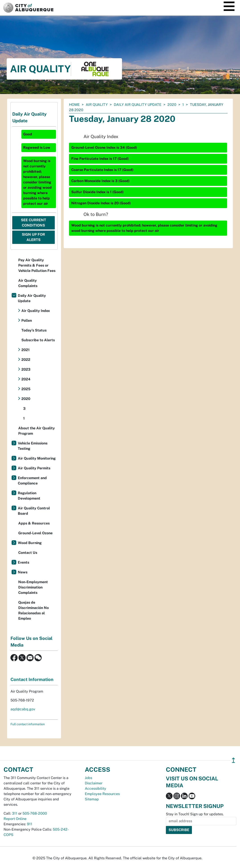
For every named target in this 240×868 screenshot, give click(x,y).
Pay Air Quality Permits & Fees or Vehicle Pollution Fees (37, 265)
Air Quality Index (36, 311)
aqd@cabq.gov (23, 709)
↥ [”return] (233, 760)
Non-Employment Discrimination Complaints (33, 587)
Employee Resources (102, 794)
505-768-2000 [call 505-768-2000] (35, 813)
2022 (26, 360)
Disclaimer (94, 783)
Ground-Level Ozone (35, 533)
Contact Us (28, 553)
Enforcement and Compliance (32, 481)
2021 (25, 350)
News (23, 572)
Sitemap (92, 799)
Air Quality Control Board (34, 511)
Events (23, 562)
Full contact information (28, 724)
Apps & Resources (34, 523)
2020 (172, 105)
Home (74, 105)
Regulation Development (29, 496)
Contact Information (32, 679)
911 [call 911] (30, 824)
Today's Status (34, 330)
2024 (26, 379)
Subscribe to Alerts (38, 340)
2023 (26, 369)
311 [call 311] (15, 813)
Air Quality (97, 105)
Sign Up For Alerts (33, 237)
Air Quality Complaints (28, 283)
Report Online (15, 819)
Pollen (27, 320)
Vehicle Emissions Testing (33, 446)
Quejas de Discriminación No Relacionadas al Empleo (34, 610)
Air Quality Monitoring (37, 458)
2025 (26, 389)
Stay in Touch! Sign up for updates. (195, 814)
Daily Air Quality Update (138, 105)
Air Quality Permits (34, 468)
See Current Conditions (34, 223)
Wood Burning (30, 543)
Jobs (88, 778)
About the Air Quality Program (37, 431)
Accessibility (96, 789)
